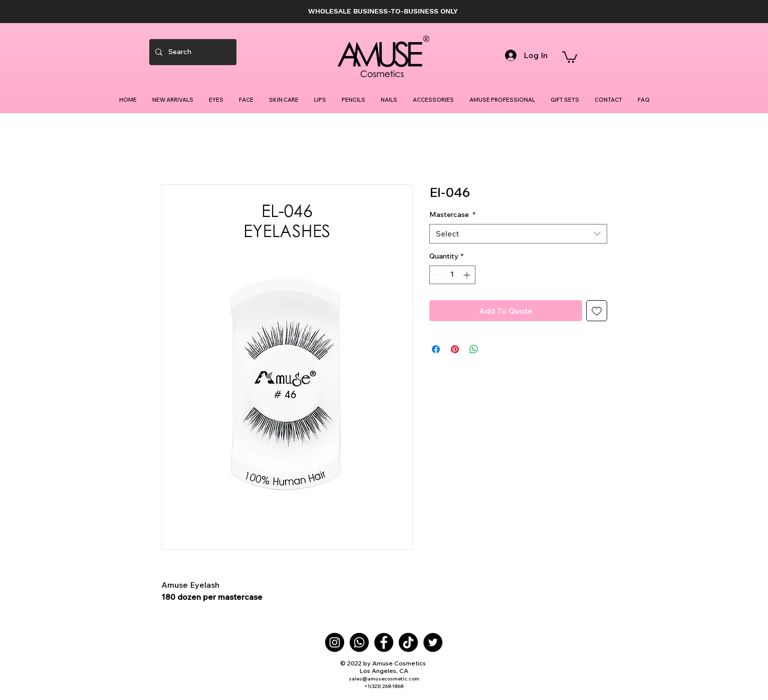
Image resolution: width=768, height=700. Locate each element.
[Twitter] (433, 642)
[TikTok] (408, 642)
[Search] (192, 52)
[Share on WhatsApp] (474, 349)
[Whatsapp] (359, 642)
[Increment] (468, 275)
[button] (570, 56)
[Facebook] (384, 642)
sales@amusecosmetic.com (384, 679)
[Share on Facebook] (436, 349)
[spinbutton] (452, 275)
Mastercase (452, 214)
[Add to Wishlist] (597, 311)
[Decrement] (437, 275)
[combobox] (518, 234)
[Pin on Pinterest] (455, 349)
